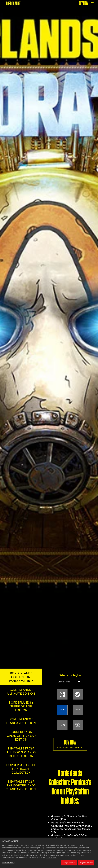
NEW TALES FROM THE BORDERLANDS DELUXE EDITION (21, 752)
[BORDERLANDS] (13, 3)
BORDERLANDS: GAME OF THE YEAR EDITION (21, 735)
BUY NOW (70, 744)
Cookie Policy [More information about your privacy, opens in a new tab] (51, 859)
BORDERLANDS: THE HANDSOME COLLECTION (21, 769)
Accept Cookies (69, 864)
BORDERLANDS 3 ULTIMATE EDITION (21, 691)
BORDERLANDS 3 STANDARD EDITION (21, 721)
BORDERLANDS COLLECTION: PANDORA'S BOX (21, 677)
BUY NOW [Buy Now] (83, 3)
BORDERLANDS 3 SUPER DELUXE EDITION (21, 706)
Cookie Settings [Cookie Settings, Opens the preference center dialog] (9, 864)
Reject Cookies (86, 864)
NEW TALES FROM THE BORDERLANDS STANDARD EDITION (21, 785)
